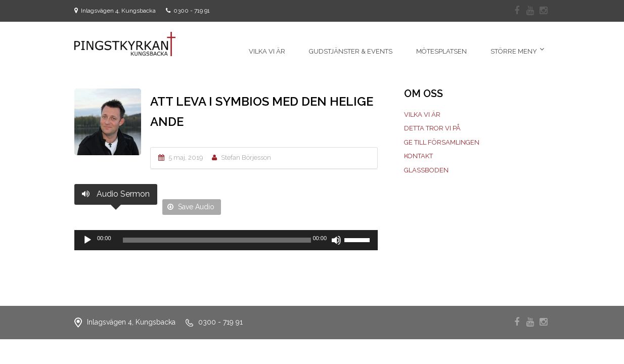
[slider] (217, 240)
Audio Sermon (116, 194)
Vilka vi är (422, 115)
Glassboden (426, 170)
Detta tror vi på (432, 128)
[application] (226, 240)
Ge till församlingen (442, 142)
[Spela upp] (87, 240)
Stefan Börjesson (246, 157)
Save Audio (191, 207)
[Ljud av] (336, 240)
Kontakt (418, 156)
